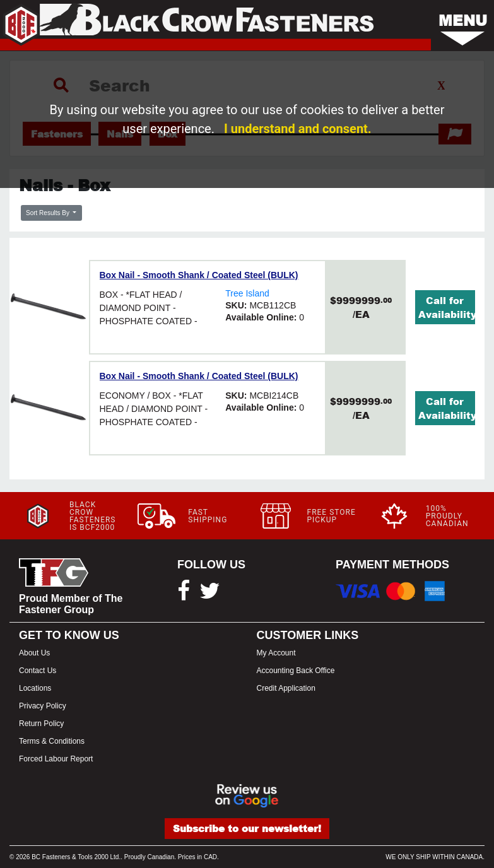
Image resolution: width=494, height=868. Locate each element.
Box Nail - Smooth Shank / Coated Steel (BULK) (199, 275)
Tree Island (247, 293)
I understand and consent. (298, 129)
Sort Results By (49, 213)
